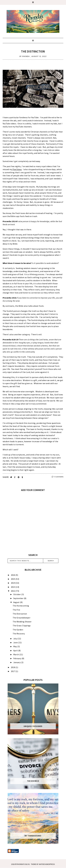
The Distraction (33, 51)
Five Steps (17, 169)
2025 (13, 579)
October (17, 594)
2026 (13, 575)
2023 (13, 587)
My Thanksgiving (33, 836)
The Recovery (19, 634)
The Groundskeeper (22, 618)
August (17, 602)
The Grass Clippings (22, 626)
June (16, 642)
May (15, 646)
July (15, 639)
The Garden (18, 630)
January (17, 662)
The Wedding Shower (22, 622)
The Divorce (33, 781)
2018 (13, 667)
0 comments (58, 477)
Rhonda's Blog (23, 864)
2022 (13, 591)
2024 (13, 583)
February (18, 658)
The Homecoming (21, 606)
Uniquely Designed (33, 726)
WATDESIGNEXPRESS (47, 864)
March (16, 654)
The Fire (16, 610)
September (19, 598)
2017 (13, 671)
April (16, 650)
